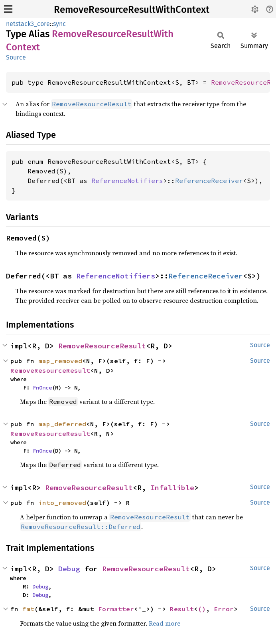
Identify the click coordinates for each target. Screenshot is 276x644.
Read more (165, 623)
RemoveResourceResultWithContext (132, 10)
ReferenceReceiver (209, 181)
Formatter (116, 609)
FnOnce (42, 388)
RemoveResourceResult (102, 346)
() (202, 609)
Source (16, 57)
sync (59, 24)
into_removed (62, 503)
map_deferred (62, 424)
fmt (28, 609)
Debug (69, 569)
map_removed (60, 361)
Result (182, 609)
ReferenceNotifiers (127, 181)
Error (224, 609)
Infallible (172, 488)
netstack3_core (28, 24)
